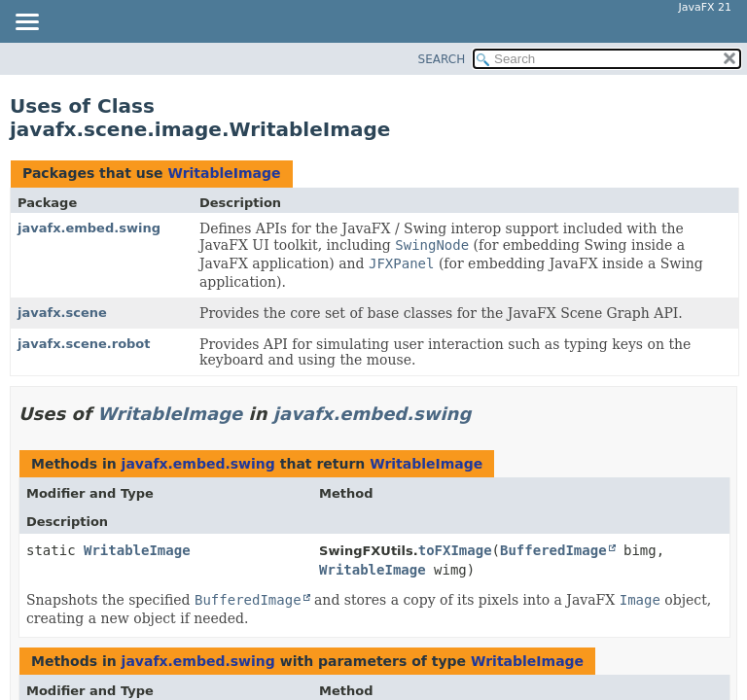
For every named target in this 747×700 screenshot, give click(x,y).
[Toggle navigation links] (26, 23)
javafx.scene (62, 313)
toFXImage (455, 550)
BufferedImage (553, 550)
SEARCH (442, 59)
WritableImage (224, 173)
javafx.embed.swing (89, 228)
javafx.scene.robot (84, 344)
